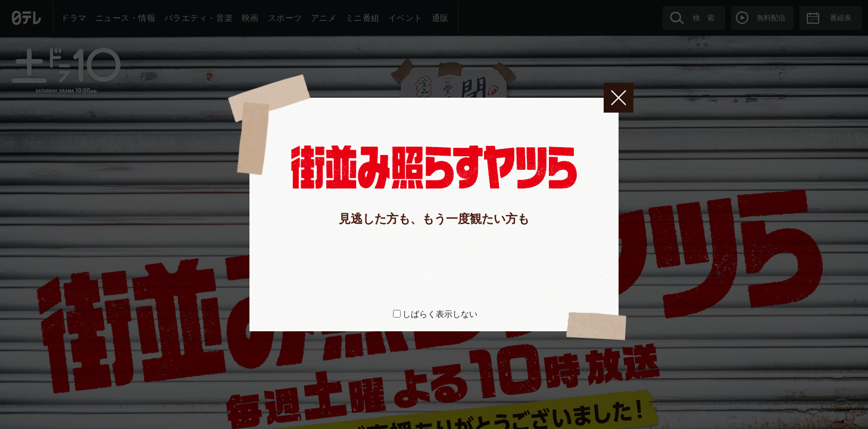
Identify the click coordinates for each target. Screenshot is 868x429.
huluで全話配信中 (349, 260)
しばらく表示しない (440, 314)
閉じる (619, 98)
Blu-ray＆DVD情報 (519, 260)
